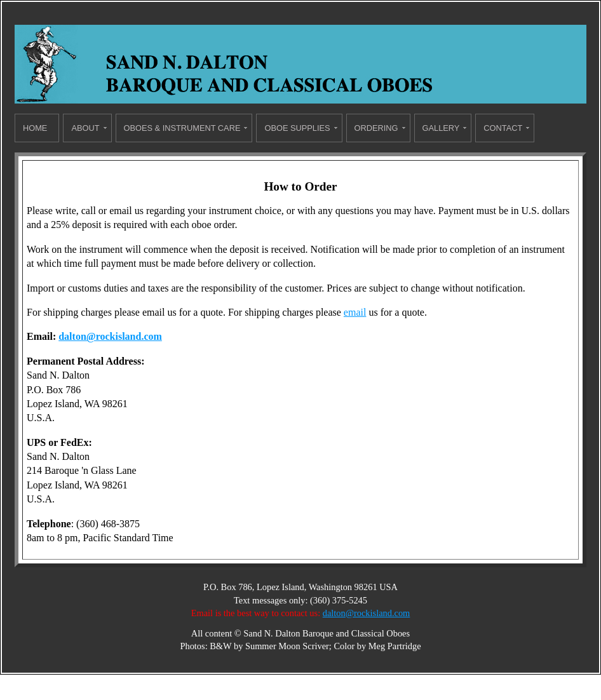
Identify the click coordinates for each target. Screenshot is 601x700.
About (85, 128)
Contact (503, 128)
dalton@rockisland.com (110, 336)
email (355, 312)
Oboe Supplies (297, 128)
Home (35, 128)
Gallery (441, 128)
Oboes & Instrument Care (182, 128)
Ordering (376, 128)
